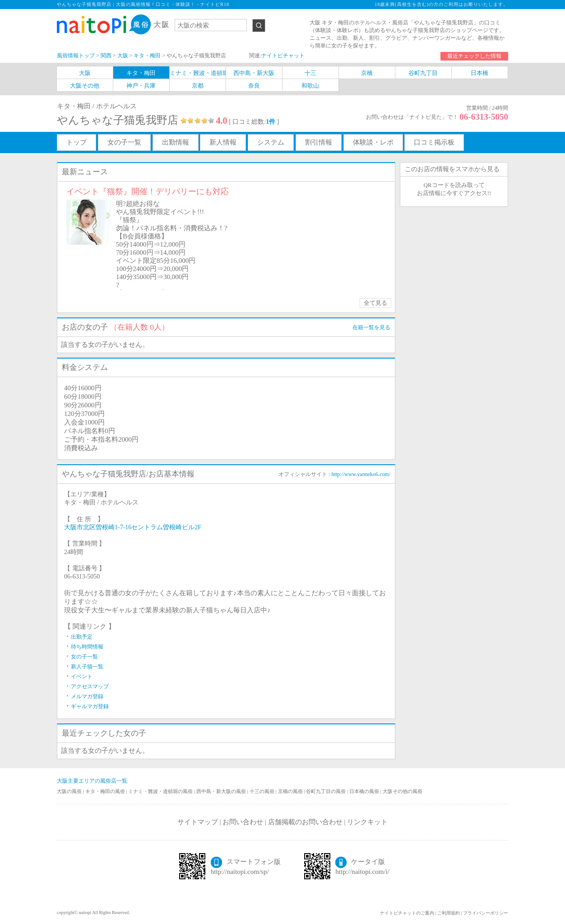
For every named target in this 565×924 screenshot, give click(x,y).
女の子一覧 (124, 142)
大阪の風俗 (70, 791)
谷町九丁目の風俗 (326, 791)
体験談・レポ (373, 142)
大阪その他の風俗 (403, 791)
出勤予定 (82, 637)
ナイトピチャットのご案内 (407, 913)
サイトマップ (198, 822)
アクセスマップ (90, 686)
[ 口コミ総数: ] (254, 122)
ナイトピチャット (283, 56)
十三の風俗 (263, 791)
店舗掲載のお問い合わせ (305, 822)
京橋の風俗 (291, 791)
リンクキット (367, 822)
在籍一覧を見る (371, 327)
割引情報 (319, 142)
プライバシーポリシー (486, 913)
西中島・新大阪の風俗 (222, 791)
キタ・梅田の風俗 (106, 791)
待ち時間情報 (87, 647)
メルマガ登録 (87, 696)
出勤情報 (176, 142)
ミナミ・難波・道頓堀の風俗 (161, 791)
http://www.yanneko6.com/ (361, 474)
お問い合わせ (243, 822)
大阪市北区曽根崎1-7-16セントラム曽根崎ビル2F (133, 527)
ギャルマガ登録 (90, 706)
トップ (76, 142)
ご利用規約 (449, 913)
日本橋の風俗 (365, 791)
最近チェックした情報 (474, 56)
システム (271, 142)
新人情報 (223, 142)
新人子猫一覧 (87, 667)
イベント (82, 677)
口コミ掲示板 (434, 142)
